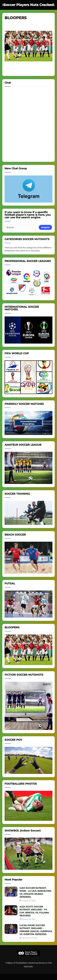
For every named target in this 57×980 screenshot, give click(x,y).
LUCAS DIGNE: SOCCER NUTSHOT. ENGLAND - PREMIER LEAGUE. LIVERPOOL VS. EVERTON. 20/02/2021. (36, 930)
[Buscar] (22, 227)
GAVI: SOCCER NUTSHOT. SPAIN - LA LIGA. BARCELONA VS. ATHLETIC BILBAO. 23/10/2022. (35, 893)
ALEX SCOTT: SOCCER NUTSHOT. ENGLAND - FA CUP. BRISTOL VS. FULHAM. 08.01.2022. (34, 911)
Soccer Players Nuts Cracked (29, 5)
